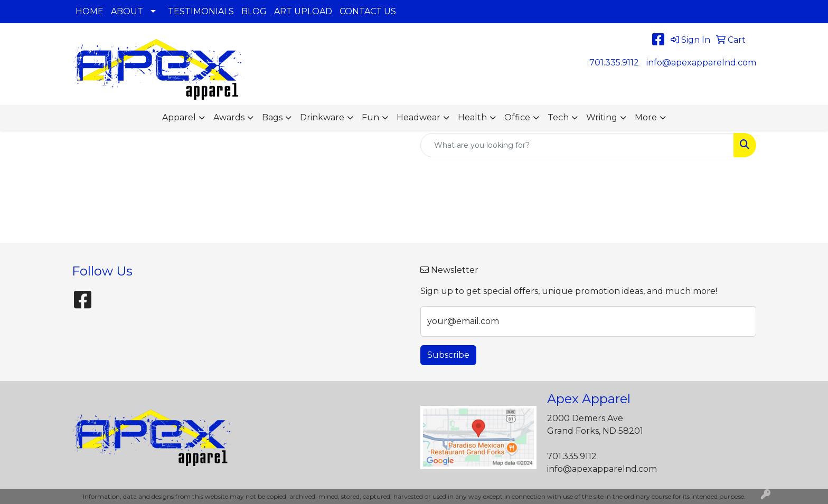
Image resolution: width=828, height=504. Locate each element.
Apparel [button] (179, 117)
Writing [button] (602, 117)
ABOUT (127, 11)
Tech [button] (558, 117)
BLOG (254, 11)
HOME (90, 11)
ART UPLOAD (303, 11)
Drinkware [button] (322, 117)
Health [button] (472, 117)
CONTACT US (368, 11)
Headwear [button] (418, 117)
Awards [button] (229, 117)
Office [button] (517, 117)
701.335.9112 (614, 63)
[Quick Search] (577, 145)
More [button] (646, 117)
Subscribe (448, 355)
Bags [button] (272, 117)
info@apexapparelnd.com (701, 63)
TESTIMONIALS (201, 11)
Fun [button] (370, 117)
